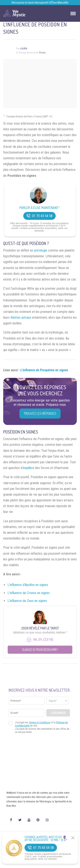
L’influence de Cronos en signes (29, 593)
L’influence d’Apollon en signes (28, 585)
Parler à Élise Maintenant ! (39, 208)
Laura (24, 48)
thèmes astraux (21, 317)
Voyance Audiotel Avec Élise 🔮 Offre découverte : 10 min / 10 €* (46, 839)
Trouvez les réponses (40, 413)
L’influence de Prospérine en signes (44, 370)
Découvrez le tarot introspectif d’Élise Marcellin (40, 3)
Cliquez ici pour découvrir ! (40, 650)
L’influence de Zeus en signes (27, 601)
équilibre (28, 468)
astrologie (41, 250)
